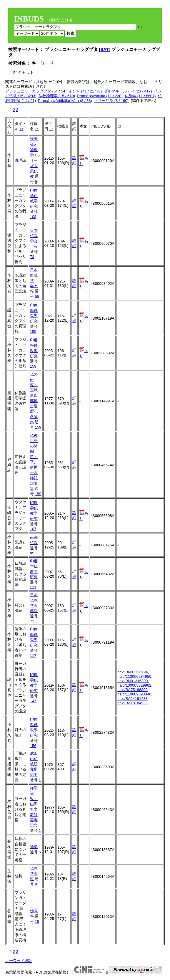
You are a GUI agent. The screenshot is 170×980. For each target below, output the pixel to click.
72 (32, 621)
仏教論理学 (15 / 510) (57, 96)
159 (33, 366)
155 (33, 332)
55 (37, 296)
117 (33, 656)
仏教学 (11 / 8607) (140, 96)
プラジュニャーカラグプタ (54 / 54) (36, 91)
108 (33, 217)
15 (37, 922)
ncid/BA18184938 (132, 703)
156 (33, 746)
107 (33, 529)
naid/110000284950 (134, 676)
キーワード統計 (19, 961)
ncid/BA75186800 (132, 690)
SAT (105, 49)
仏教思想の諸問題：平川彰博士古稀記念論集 (34, 462)
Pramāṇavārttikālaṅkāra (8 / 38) (65, 101)
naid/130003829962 (134, 685)
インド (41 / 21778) (85, 91)
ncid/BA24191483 (132, 699)
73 (32, 257)
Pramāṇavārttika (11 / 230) (100, 96)
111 (33, 587)
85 (32, 553)
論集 (34, 847)
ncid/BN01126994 (132, 672)
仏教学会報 (34, 874)
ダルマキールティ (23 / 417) (128, 91)
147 (33, 701)
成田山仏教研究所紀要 (34, 764)
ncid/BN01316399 (132, 681)
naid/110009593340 (134, 694)
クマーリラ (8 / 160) (111, 101)
